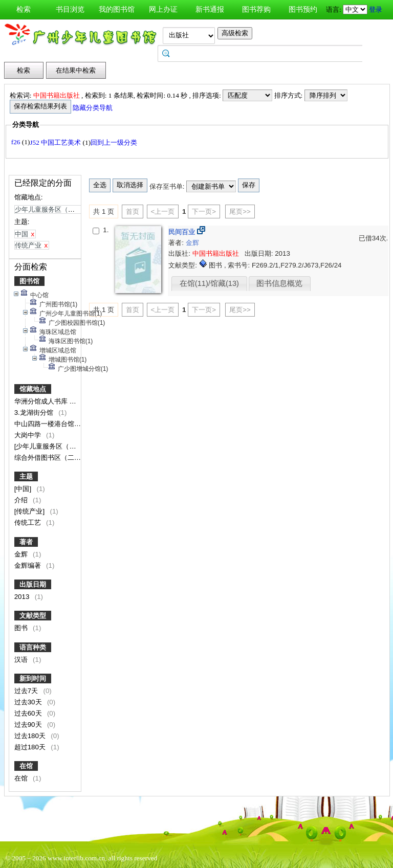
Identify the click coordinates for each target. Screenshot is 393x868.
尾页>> (240, 212)
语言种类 (33, 647)
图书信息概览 (279, 283)
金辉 (22, 554)
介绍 (22, 500)
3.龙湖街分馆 (35, 413)
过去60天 (29, 713)
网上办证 (163, 9)
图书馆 (29, 281)
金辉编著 (29, 565)
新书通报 (210, 9)
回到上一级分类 (114, 142)
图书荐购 (256, 9)
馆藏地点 (33, 389)
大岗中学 (29, 435)
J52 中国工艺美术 (56, 142)
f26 (17, 142)
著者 (26, 542)
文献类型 (33, 616)
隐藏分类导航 (93, 108)
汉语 (22, 660)
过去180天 (31, 736)
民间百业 (183, 232)
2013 (23, 597)
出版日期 (33, 584)
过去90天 (29, 725)
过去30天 (29, 702)
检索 (24, 9)
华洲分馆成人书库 (42, 401)
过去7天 (27, 691)
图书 (22, 628)
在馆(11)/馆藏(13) (209, 283)
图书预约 (303, 9)
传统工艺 (29, 522)
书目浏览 (70, 9)
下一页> (204, 212)
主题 (26, 476)
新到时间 (33, 678)
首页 (133, 212)
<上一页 (163, 212)
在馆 (26, 766)
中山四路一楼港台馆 (45, 424)
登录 (376, 9)
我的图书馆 (117, 9)
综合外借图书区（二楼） (52, 458)
